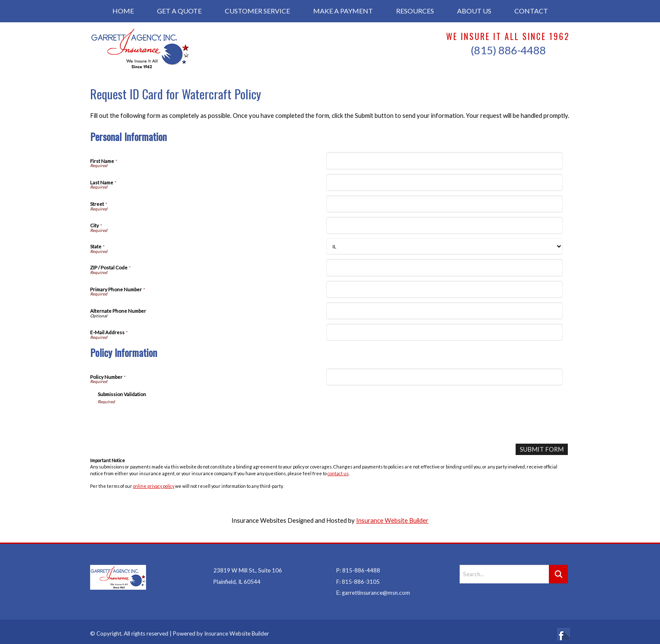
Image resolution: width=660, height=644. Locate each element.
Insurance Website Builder (392, 520)
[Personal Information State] (444, 246)
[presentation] (162, 421)
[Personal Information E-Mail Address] (444, 332)
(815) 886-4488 (508, 50)
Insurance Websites (259, 520)
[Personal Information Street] (444, 204)
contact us (338, 473)
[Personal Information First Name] (444, 161)
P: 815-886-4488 (358, 566)
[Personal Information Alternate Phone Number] (444, 311)
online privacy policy (154, 486)
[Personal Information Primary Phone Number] (444, 289)
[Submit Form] (542, 449)
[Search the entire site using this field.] (504, 569)
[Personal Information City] (444, 225)
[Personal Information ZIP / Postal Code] (444, 267)
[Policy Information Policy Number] (444, 377)
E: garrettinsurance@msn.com (373, 588)
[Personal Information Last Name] (444, 182)
